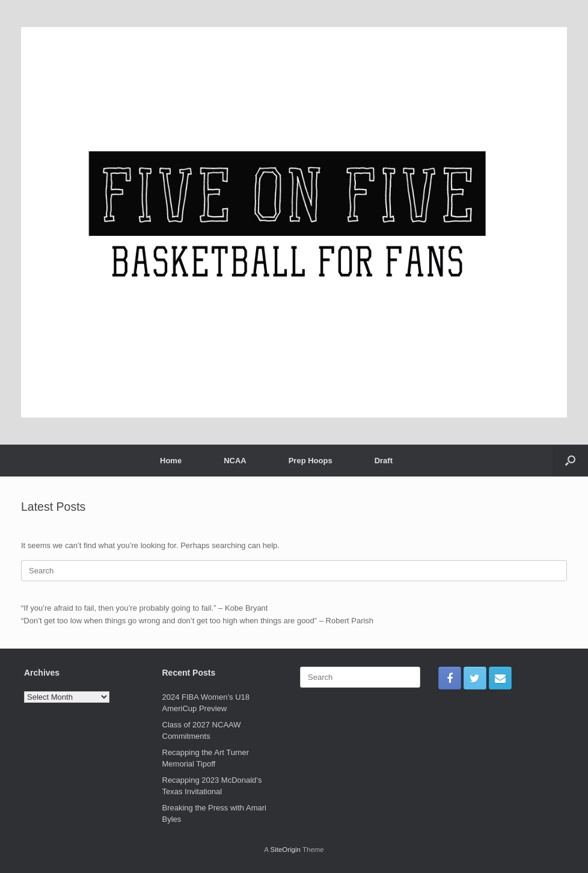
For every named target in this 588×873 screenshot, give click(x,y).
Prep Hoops (311, 461)
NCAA (235, 461)
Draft (384, 461)
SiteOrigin (285, 850)
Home (171, 461)
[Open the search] (570, 461)
